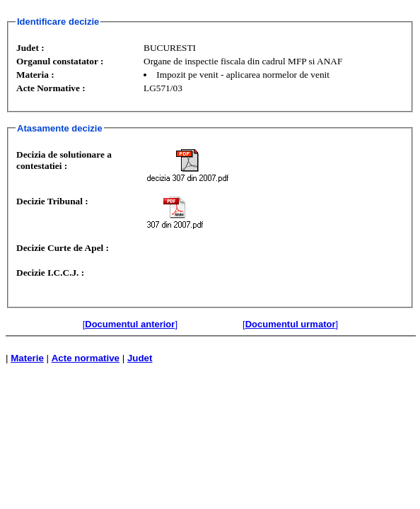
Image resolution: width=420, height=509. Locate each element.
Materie (27, 358)
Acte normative (86, 358)
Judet (140, 358)
